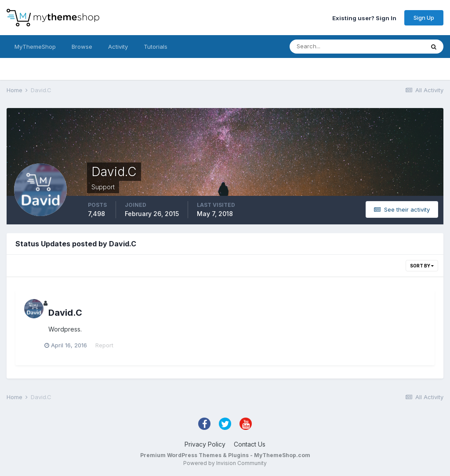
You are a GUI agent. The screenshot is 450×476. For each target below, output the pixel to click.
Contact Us (250, 444)
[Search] (328, 47)
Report (108, 345)
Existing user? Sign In (364, 18)
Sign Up (424, 18)
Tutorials (156, 47)
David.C (65, 313)
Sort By (422, 266)
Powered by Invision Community (225, 463)
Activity (118, 47)
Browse (82, 47)
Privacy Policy (205, 444)
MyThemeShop (35, 47)
